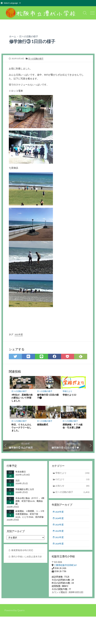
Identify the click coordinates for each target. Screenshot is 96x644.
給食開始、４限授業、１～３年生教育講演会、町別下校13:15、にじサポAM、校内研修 (30, 514)
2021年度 (19, 334)
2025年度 (60, 512)
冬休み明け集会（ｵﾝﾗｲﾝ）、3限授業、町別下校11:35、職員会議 (30, 501)
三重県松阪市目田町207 (65, 565)
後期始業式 (43, 424)
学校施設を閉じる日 (25, 489)
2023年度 (60, 525)
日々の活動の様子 (29, 36)
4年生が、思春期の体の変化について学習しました (22, 398)
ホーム (13, 36)
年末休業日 (21, 472)
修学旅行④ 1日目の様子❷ (48, 396)
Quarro (21, 611)
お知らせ (72, 486)
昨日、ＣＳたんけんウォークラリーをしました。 (21, 427)
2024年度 (60, 518)
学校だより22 (69, 395)
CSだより (72, 480)
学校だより (67, 391)
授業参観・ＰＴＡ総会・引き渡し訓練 (73, 426)
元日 (17, 481)
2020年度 (60, 544)
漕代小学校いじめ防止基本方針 (27, 557)
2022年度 (60, 531)
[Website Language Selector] (12, 3)
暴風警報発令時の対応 (22, 550)
